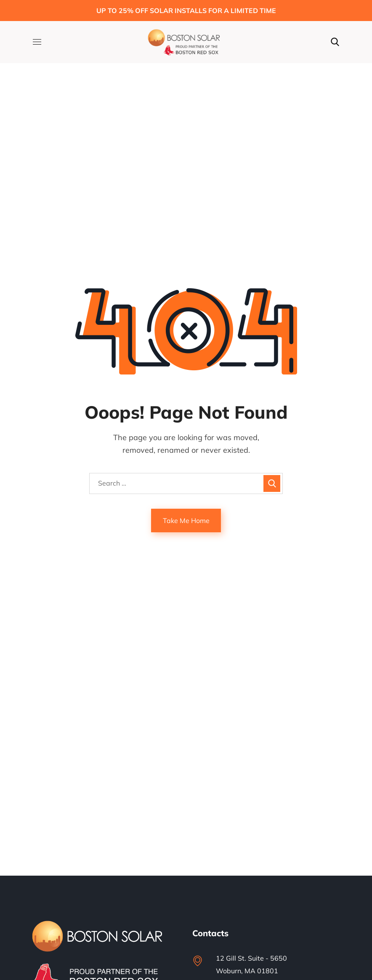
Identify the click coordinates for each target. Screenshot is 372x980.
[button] (335, 42)
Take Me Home (186, 521)
